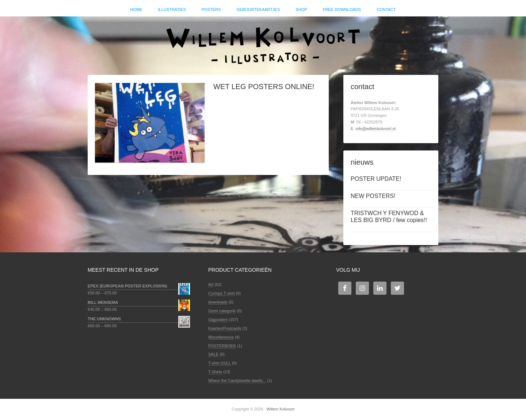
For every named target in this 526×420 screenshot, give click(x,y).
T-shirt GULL (220, 363)
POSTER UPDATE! (376, 179)
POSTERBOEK (222, 346)
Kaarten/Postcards (225, 328)
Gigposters (218, 320)
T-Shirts (215, 372)
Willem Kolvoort (263, 42)
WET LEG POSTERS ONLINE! (264, 87)
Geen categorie (222, 311)
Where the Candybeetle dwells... (237, 381)
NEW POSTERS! (373, 196)
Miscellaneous (221, 337)
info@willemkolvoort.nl (376, 129)
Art (211, 285)
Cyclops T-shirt (222, 293)
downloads (218, 302)
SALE (213, 354)
